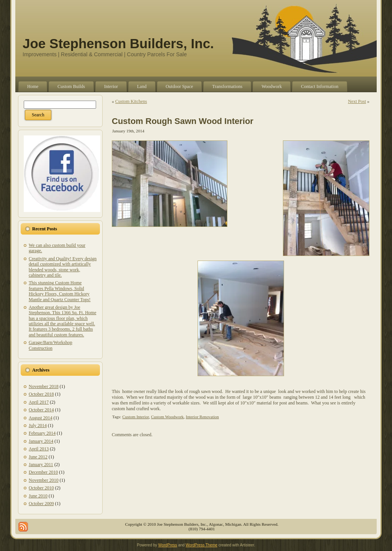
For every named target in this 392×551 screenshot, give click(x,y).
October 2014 (41, 410)
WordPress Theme (202, 545)
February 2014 (42, 433)
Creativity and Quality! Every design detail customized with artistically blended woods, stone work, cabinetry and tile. (63, 267)
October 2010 (41, 488)
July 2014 (38, 425)
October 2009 (41, 504)
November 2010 (44, 480)
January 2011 (41, 465)
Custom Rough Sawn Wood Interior (183, 121)
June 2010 (38, 496)
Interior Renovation (202, 417)
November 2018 (44, 386)
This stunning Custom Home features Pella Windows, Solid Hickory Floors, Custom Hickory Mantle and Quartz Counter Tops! (60, 291)
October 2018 (41, 394)
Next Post (357, 101)
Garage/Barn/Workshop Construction (51, 345)
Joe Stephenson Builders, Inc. (118, 43)
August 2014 (41, 418)
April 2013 (39, 449)
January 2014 (41, 441)
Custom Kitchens (131, 101)
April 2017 (39, 402)
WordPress (167, 545)
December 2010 (43, 472)
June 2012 (38, 457)
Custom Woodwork (167, 417)
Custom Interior (136, 417)
